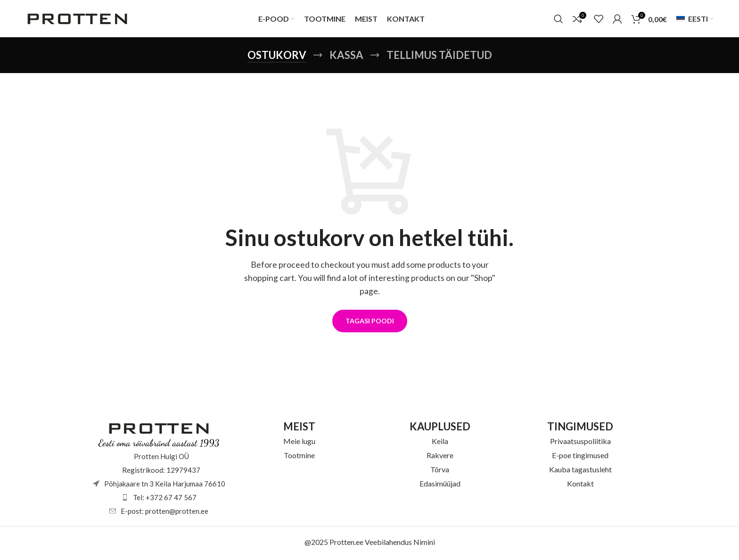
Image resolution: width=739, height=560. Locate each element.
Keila (440, 443)
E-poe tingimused (580, 457)
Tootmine (299, 457)
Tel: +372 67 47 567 (165, 500)
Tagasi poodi (370, 324)
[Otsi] (558, 20)
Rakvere (440, 457)
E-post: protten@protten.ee (164, 513)
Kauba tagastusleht (580, 472)
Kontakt (580, 486)
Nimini (424, 544)
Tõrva (440, 472)
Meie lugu (299, 443)
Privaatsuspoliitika (580, 443)
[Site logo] (77, 19)
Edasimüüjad (440, 486)
